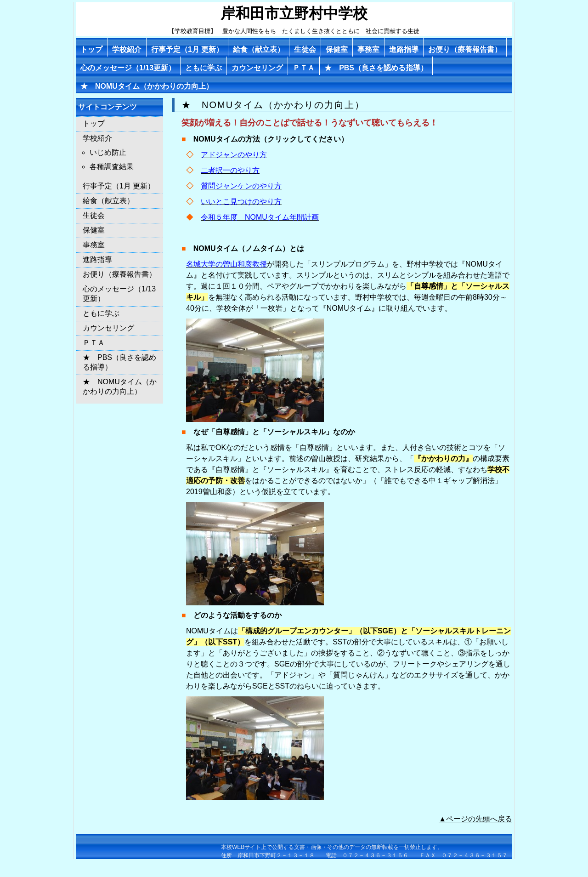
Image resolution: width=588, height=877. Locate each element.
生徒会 (305, 49)
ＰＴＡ (304, 68)
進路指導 (404, 49)
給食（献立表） (259, 49)
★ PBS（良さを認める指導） (376, 68)
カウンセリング (257, 68)
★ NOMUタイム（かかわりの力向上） (147, 86)
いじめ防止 (108, 152)
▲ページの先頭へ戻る (475, 819)
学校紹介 (127, 49)
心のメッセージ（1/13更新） (128, 68)
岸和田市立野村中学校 (294, 13)
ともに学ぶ (204, 68)
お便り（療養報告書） (465, 49)
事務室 (368, 49)
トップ (91, 49)
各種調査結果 (112, 167)
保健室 (337, 49)
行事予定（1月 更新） (187, 49)
